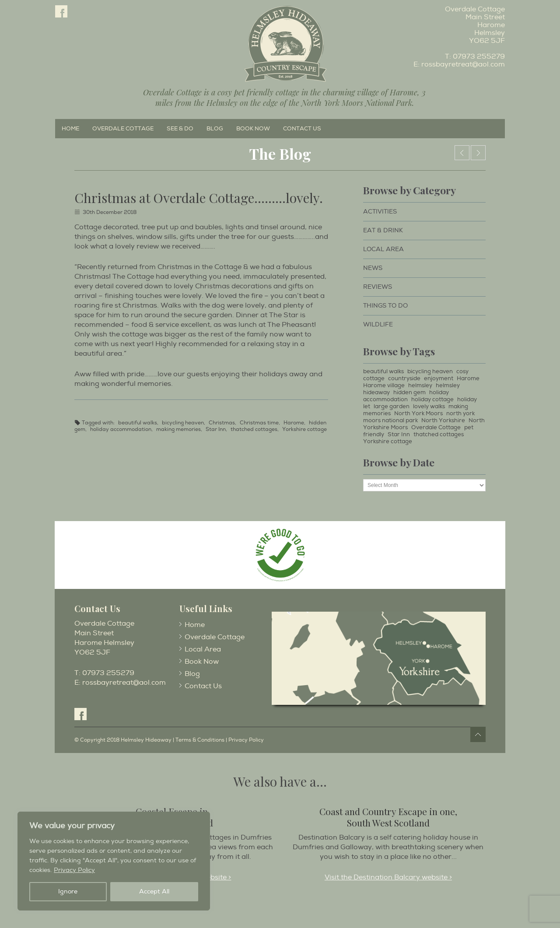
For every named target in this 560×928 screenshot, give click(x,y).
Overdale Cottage (123, 129)
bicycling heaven (183, 423)
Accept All (154, 891)
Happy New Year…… (462, 153)
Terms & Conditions (200, 740)
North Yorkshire (443, 420)
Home (70, 129)
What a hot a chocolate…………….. (478, 153)
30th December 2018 (110, 212)
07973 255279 (479, 56)
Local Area (383, 249)
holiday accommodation (121, 429)
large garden (392, 406)
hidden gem (409, 392)
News (373, 268)
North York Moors (418, 413)
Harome (294, 423)
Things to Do (385, 306)
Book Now (253, 129)
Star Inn (216, 429)
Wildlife (378, 324)
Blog (215, 129)
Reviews (378, 287)
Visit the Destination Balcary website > (388, 877)
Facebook (61, 11)
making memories (178, 429)
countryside (404, 378)
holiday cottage (432, 399)
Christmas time (259, 423)
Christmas (222, 423)
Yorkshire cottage (304, 429)
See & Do (180, 129)
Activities (380, 212)
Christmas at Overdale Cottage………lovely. (199, 198)
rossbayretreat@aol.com (463, 64)
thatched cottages (254, 429)
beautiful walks (138, 423)
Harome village (384, 385)
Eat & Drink (383, 230)
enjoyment (439, 378)
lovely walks (429, 406)
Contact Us (302, 129)
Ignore (68, 891)
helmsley (420, 385)
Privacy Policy (74, 870)
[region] (114, 861)
